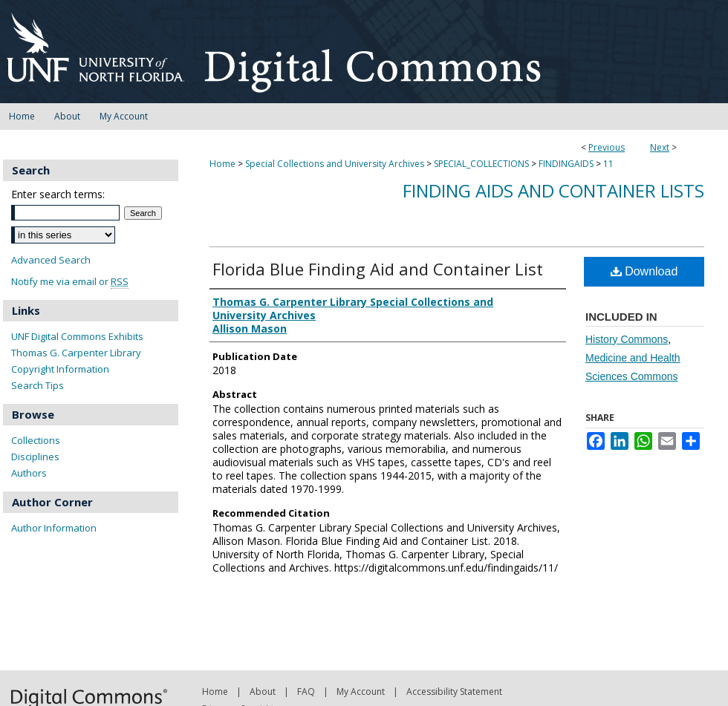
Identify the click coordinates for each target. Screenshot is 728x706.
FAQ (306, 692)
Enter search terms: (58, 194)
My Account (361, 692)
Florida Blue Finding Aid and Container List (378, 269)
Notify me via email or (70, 282)
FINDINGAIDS (566, 164)
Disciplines (35, 457)
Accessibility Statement (454, 692)
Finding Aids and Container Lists (553, 190)
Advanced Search (51, 260)
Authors (29, 473)
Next (660, 147)
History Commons (627, 339)
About (263, 692)
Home (222, 164)
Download (644, 271)
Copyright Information (60, 369)
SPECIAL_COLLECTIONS (481, 164)
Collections (36, 440)
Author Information (54, 528)
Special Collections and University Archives (335, 164)
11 (608, 164)
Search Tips (38, 385)
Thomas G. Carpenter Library (76, 353)
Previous (607, 147)
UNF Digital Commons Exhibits (77, 336)
